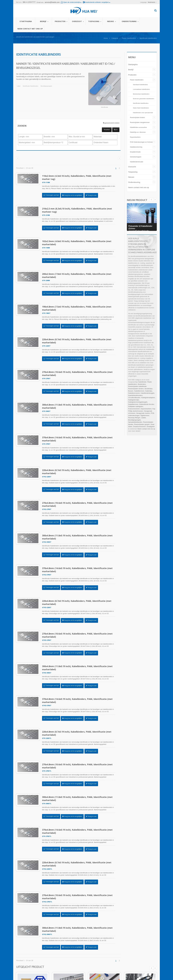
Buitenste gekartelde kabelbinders (144, 99)
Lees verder (80, 951)
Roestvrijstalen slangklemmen (140, 122)
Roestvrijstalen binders (137, 118)
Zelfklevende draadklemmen (139, 938)
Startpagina (26, 21)
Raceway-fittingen (134, 418)
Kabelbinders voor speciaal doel (143, 113)
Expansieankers (135, 137)
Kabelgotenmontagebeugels (138, 402)
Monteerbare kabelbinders (141, 94)
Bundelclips (149, 389)
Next (151, 200)
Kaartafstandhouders (135, 395)
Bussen (131, 391)
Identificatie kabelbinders (141, 103)
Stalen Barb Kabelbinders (141, 108)
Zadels (144, 418)
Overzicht (78, 21)
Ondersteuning (130, 21)
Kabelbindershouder (137, 162)
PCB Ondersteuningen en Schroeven (142, 142)
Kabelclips (149, 391)
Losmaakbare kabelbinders (141, 89)
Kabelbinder (142, 382)
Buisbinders (142, 384)
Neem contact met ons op (30, 29)
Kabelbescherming (136, 147)
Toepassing (95, 21)
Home (106, 38)
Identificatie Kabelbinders (30, 86)
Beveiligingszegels (46, 86)
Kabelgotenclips (134, 400)
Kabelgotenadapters (148, 398)
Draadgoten (151, 427)
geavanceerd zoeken (111, 123)
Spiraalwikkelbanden (135, 422)
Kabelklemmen (139, 391)
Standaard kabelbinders (140, 85)
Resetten (107, 130)
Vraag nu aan (92, 195)
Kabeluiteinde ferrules (147, 404)
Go (116, 130)
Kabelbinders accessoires (138, 127)
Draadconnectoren (139, 427)
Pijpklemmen (145, 415)
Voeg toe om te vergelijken (73, 195)
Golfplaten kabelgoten (136, 406)
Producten (61, 21)
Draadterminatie (135, 152)
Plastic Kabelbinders (129, 38)
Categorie (115, 38)
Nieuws (111, 21)
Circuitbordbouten (134, 398)
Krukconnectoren (134, 409)
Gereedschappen (136, 157)
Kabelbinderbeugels (148, 393)
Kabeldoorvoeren (134, 393)
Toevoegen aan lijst (52, 195)
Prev (155, 200)
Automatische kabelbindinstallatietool (88, 939)
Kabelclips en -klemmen (138, 132)
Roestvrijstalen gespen (142, 424)
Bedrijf (44, 21)
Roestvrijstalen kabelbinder (137, 386)
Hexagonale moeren (143, 413)
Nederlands (151, 2)
